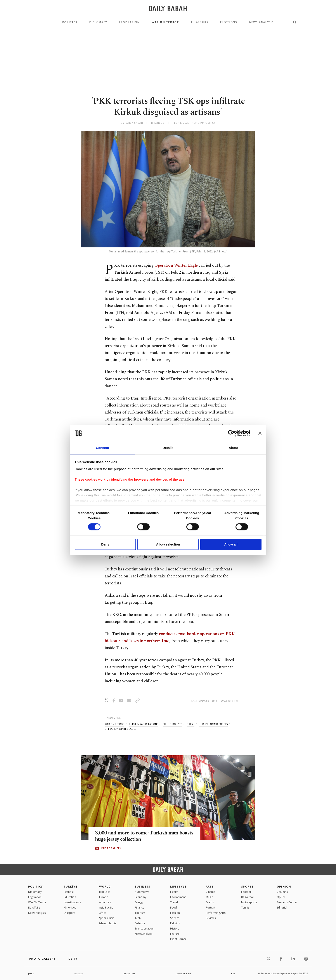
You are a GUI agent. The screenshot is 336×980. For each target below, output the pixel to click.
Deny (105, 544)
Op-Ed (281, 897)
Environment (178, 897)
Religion (175, 923)
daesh (191, 724)
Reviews (211, 918)
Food (173, 908)
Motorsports (249, 902)
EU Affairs (200, 22)
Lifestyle (178, 887)
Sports (247, 887)
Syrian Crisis (107, 918)
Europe (104, 897)
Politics (70, 22)
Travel (174, 902)
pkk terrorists (172, 724)
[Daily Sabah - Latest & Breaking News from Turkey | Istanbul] (168, 8)
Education (70, 897)
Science (175, 918)
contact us (184, 973)
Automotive (142, 892)
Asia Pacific (106, 908)
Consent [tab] (103, 448)
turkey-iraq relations (144, 724)
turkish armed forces (213, 724)
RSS (233, 973)
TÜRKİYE (71, 887)
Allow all (231, 544)
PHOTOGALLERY (111, 848)
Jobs (31, 973)
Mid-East (104, 892)
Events (210, 902)
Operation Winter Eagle (176, 265)
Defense (140, 923)
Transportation (144, 929)
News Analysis (262, 22)
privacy (79, 973)
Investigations (72, 902)
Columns (282, 892)
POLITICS (36, 887)
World (105, 887)
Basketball (248, 897)
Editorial (282, 908)
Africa (103, 913)
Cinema (210, 892)
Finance (139, 908)
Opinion (284, 887)
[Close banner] (260, 433)
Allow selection (168, 544)
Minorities (70, 908)
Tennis (245, 908)
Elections (229, 22)
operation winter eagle (120, 729)
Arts (210, 887)
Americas (105, 902)
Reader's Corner (287, 902)
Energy (139, 902)
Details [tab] (168, 448)
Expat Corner (178, 939)
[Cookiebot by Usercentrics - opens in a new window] (231, 433)
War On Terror (165, 22)
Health (174, 892)
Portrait (210, 908)
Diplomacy (98, 22)
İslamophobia (108, 923)
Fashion (175, 913)
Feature (175, 934)
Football (246, 892)
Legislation (129, 22)
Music (209, 897)
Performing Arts (216, 913)
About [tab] (234, 448)
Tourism (140, 913)
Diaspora (70, 913)
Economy (140, 897)
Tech (138, 918)
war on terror (114, 724)
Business (143, 887)
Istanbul (69, 892)
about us (130, 973)
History (175, 929)
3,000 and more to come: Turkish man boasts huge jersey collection (140, 836)
